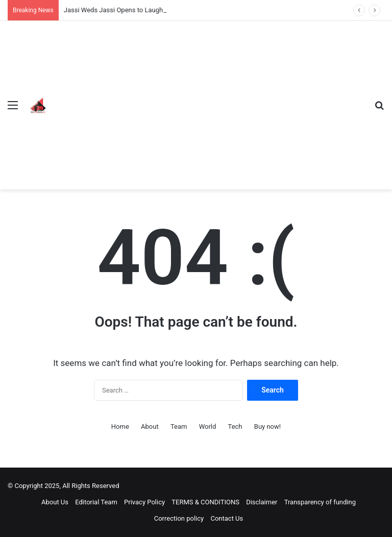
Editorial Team (96, 502)
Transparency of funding (320, 502)
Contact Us (227, 518)
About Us (55, 502)
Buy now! (267, 426)
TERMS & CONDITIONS (205, 502)
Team (179, 426)
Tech (235, 426)
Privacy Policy (144, 502)
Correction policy (179, 518)
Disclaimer (262, 502)
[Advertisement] (209, 97)
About (150, 426)
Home (120, 426)
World (208, 426)
